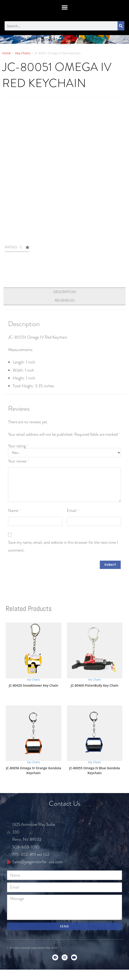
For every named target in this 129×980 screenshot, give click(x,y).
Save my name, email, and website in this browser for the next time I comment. (63, 546)
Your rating (18, 446)
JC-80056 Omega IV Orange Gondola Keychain (34, 770)
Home (7, 53)
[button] (65, 7)
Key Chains (23, 53)
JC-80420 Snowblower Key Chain (33, 685)
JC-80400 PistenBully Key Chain (95, 685)
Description (65, 292)
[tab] (64, 292)
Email (73, 511)
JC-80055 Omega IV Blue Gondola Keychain (95, 770)
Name (14, 511)
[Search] (121, 26)
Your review (18, 461)
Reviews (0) (65, 301)
